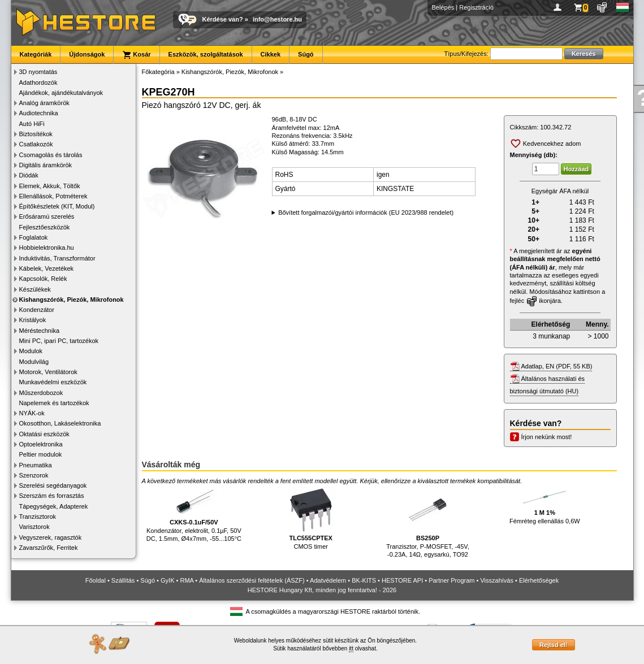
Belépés (443, 7)
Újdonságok (87, 54)
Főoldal (96, 580)
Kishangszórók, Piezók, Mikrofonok (72, 300)
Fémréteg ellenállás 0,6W (545, 506)
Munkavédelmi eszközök (53, 382)
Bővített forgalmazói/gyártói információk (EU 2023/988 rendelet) (366, 212)
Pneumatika (36, 465)
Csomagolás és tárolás (51, 155)
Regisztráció (476, 7)
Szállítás (123, 580)
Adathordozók (38, 83)
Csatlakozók (36, 144)
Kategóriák (36, 54)
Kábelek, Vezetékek (47, 268)
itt (351, 648)
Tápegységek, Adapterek (54, 506)
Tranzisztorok (38, 517)
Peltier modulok (41, 454)
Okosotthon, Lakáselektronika (60, 423)
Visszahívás (497, 580)
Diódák (29, 175)
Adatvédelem (328, 580)
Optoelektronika (41, 444)
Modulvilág (34, 362)
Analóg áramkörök (44, 103)
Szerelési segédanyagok (53, 485)
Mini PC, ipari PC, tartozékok (59, 341)
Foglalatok (34, 237)
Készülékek (35, 289)
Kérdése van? (223, 19)
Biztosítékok (36, 134)
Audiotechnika (39, 113)
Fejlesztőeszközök (45, 227)
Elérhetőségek (539, 580)
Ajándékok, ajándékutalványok (61, 93)
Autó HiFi (32, 124)
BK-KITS (364, 580)
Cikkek (271, 54)
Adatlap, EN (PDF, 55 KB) (557, 366)
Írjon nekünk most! (547, 437)
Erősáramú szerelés (47, 216)
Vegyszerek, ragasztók (51, 537)
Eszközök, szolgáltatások (206, 54)
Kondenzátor (37, 310)
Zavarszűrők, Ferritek (49, 548)
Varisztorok (34, 527)
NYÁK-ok (32, 413)
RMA (187, 580)
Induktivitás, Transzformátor (57, 258)
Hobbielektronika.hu (47, 248)
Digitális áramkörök (46, 165)
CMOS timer (311, 518)
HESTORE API (402, 580)
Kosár (136, 55)
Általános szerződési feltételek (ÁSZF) (252, 580)
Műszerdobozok (41, 393)
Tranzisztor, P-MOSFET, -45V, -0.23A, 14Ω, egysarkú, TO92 (428, 522)
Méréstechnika (40, 331)
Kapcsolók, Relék (43, 279)
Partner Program (451, 580)
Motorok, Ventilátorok (48, 372)
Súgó (306, 54)
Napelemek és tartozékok (54, 403)
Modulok (31, 351)
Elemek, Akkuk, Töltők (50, 186)
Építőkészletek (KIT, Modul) (57, 206)
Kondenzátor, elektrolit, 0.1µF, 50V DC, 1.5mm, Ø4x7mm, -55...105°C (194, 515)
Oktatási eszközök (44, 434)
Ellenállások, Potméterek (53, 196)
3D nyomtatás (38, 72)
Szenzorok (34, 475)
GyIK (167, 580)
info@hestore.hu (277, 19)
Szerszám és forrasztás (52, 496)
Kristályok (33, 320)
